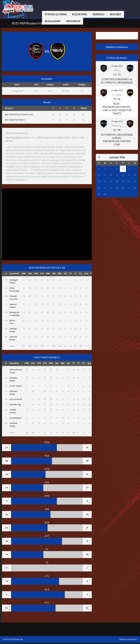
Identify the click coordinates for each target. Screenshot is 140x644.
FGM (24, 274)
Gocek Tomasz (16, 386)
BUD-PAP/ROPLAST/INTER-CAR (19, 115)
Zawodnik (14, 274)
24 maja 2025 (117, 66)
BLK (86, 274)
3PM (48, 274)
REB (60, 274)
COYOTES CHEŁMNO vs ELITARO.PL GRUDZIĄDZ (117, 81)
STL (80, 274)
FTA (42, 274)
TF (75, 274)
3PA (54, 274)
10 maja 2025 (117, 121)
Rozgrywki (80, 14)
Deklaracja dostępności (128, 639)
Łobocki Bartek (16, 399)
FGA (30, 274)
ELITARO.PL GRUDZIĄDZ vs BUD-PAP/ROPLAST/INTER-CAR (117, 139)
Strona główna (56, 14)
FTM (36, 274)
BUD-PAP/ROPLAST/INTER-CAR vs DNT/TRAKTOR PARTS (117, 108)
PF (71, 274)
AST (65, 274)
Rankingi (99, 14)
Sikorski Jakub (15, 418)
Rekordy (116, 14)
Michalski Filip (15, 405)
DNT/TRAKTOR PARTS (15, 120)
